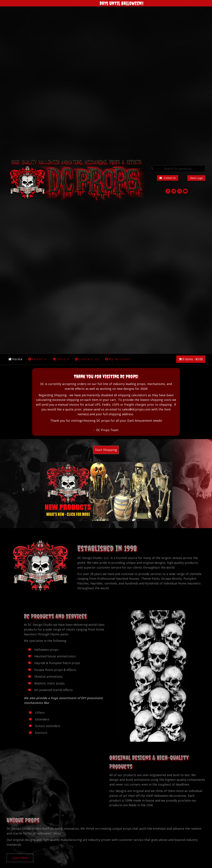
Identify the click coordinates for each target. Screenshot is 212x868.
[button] (168, 178)
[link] (16, 359)
